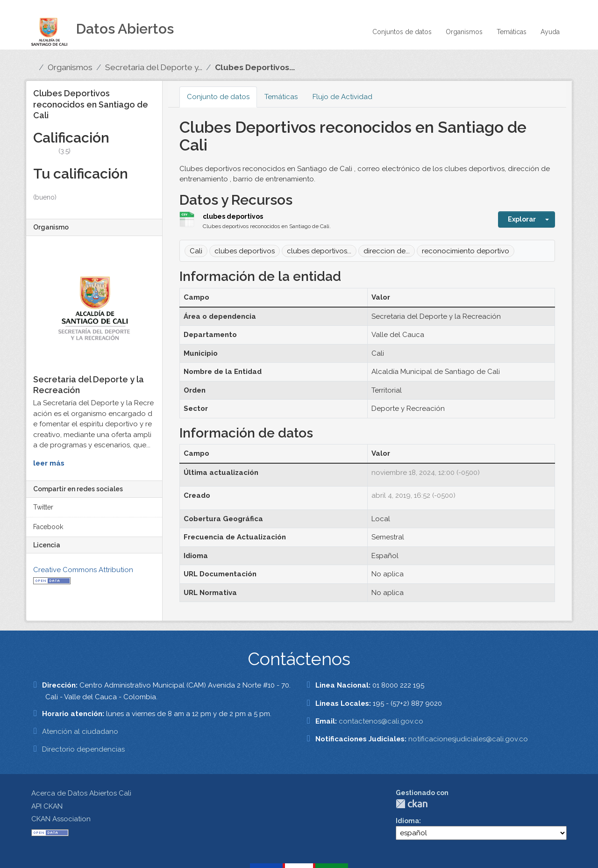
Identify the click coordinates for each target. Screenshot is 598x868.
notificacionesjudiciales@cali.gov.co (468, 739)
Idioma (407, 821)
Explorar (522, 219)
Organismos (464, 32)
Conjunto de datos (218, 97)
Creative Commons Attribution (83, 570)
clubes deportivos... (319, 251)
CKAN (412, 804)
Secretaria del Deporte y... (154, 67)
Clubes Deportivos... (255, 67)
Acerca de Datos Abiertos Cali (81, 793)
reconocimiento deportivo (466, 251)
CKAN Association (61, 819)
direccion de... (387, 251)
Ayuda (550, 32)
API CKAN (47, 806)
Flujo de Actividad (342, 97)
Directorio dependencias (83, 749)
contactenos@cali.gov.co (381, 721)
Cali (196, 251)
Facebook (48, 527)
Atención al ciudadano (80, 732)
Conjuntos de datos (402, 32)
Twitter (43, 507)
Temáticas (512, 32)
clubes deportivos (233, 216)
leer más (49, 463)
